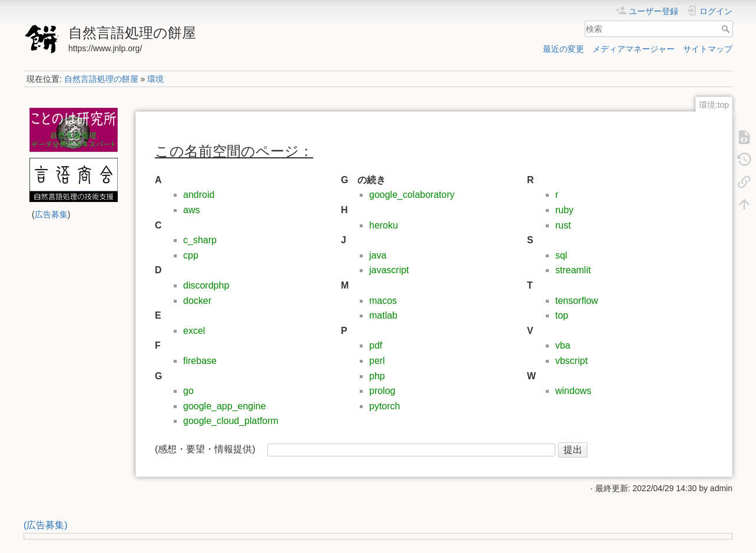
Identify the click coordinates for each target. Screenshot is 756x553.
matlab (383, 315)
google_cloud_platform (231, 421)
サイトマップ (708, 49)
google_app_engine (225, 406)
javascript (389, 270)
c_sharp (200, 240)
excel (194, 331)
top (562, 315)
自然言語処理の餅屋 (101, 79)
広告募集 (51, 214)
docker (197, 301)
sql (561, 255)
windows (573, 391)
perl (377, 361)
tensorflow (577, 301)
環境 (155, 79)
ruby (564, 210)
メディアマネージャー (634, 49)
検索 (727, 29)
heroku (384, 225)
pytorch (384, 406)
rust (563, 225)
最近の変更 (563, 49)
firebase (200, 361)
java (378, 255)
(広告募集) (46, 525)
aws (191, 210)
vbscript (571, 361)
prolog (382, 391)
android (199, 195)
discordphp (206, 285)
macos (383, 301)
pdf (376, 345)
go (188, 391)
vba (563, 345)
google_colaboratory (412, 195)
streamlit (573, 270)
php (377, 376)
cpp (191, 255)
